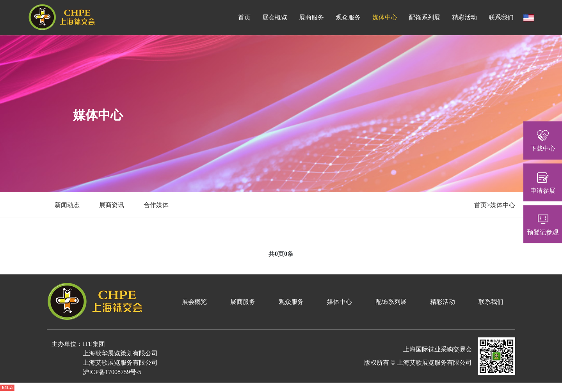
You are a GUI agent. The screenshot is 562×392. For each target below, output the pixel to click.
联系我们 (501, 17)
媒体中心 (385, 17)
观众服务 (348, 17)
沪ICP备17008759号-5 (112, 372)
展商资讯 (112, 205)
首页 (244, 17)
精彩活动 (464, 17)
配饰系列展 (425, 17)
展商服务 (311, 17)
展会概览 (275, 17)
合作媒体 (156, 205)
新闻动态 (67, 205)
